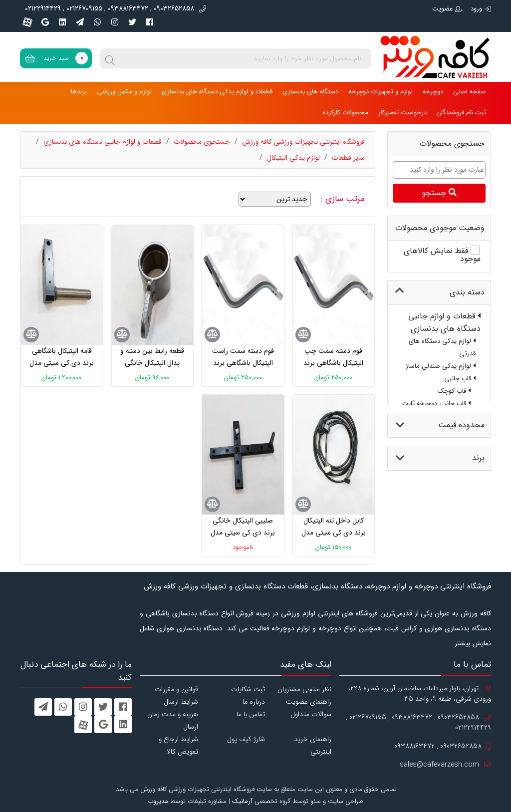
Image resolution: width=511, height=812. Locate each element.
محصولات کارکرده (345, 113)
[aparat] (27, 22)
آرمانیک (242, 801)
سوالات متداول (311, 714)
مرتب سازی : (344, 199)
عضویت (448, 9)
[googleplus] (45, 22)
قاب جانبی (460, 379)
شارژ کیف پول (246, 739)
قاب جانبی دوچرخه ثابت (436, 404)
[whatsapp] (97, 22)
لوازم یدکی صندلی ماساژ (441, 366)
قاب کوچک (454, 391)
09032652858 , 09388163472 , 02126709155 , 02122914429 (116, 9)
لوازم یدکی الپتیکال (293, 158)
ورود (481, 9)
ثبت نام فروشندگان (461, 113)
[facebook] (150, 22)
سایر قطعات (348, 158)
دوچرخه (433, 92)
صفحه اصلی (470, 92)
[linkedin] (62, 22)
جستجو (439, 193)
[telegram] (80, 22)
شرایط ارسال (181, 702)
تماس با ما (251, 714)
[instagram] (115, 22)
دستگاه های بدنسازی (310, 92)
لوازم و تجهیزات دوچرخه (381, 92)
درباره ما (254, 702)
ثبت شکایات (248, 689)
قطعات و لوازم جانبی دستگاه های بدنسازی (103, 142)
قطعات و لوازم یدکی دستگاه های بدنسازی (217, 92)
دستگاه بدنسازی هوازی (190, 628)
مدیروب (158, 801)
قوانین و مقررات (176, 689)
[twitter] (132, 22)
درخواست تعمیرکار (402, 113)
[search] (110, 58)
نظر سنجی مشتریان (304, 689)
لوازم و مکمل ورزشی (124, 92)
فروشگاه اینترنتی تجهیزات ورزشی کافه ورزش (303, 142)
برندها (79, 92)
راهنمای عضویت (309, 702)
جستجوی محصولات (202, 142)
